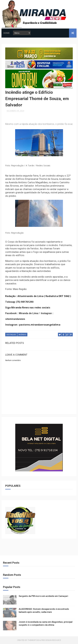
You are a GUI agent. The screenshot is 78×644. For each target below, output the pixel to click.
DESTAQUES (11, 335)
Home (7, 33)
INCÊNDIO (22, 335)
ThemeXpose (33, 640)
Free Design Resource (51, 640)
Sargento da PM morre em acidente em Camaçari (43, 596)
